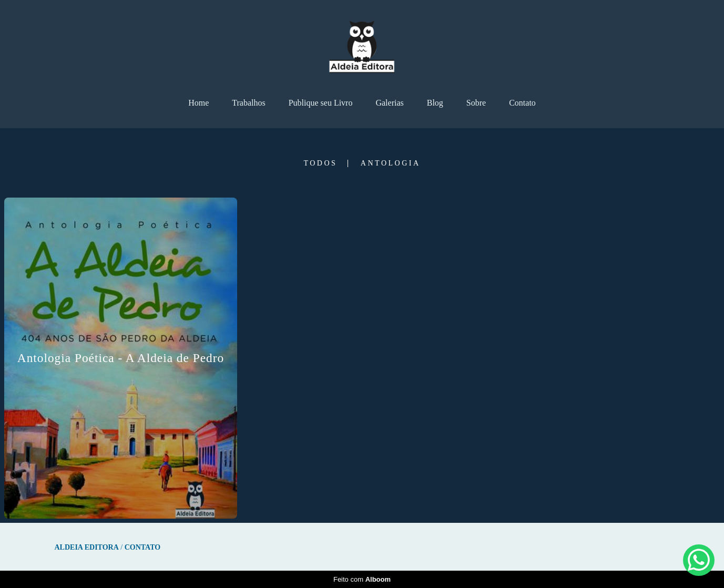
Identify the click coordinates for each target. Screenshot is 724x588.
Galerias (389, 103)
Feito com (362, 579)
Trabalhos (248, 103)
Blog (435, 103)
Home (198, 103)
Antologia (391, 163)
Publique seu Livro (321, 103)
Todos (320, 163)
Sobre (476, 103)
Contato (522, 103)
